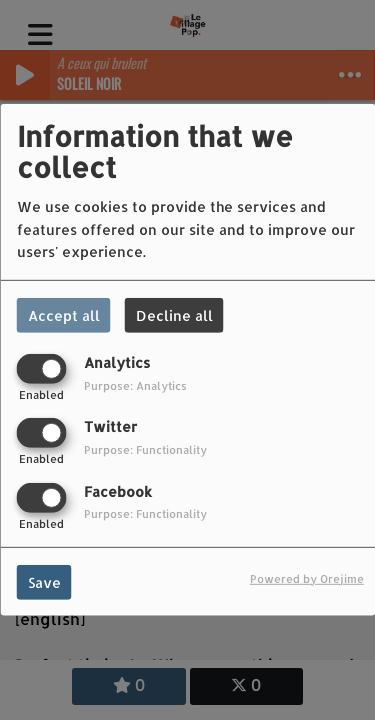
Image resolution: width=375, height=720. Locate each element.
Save (44, 581)
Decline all (174, 315)
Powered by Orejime (307, 577)
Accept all (64, 315)
